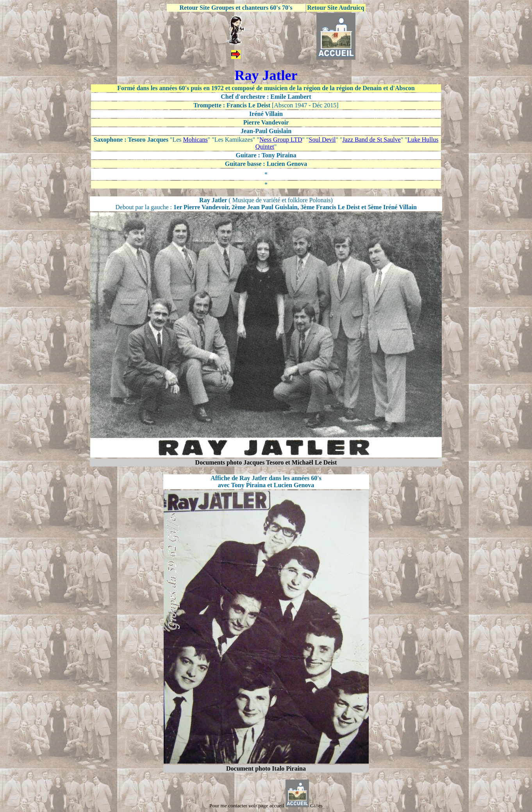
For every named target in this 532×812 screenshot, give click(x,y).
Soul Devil (322, 140)
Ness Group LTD (281, 140)
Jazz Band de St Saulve (372, 140)
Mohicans (195, 140)
